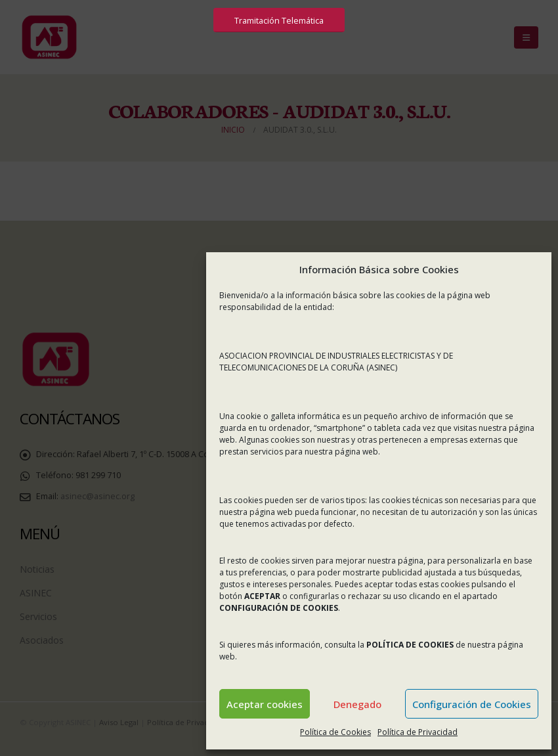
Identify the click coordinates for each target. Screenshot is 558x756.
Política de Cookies (335, 732)
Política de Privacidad (418, 732)
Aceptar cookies (265, 704)
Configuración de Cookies (472, 704)
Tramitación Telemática (279, 20)
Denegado (357, 704)
